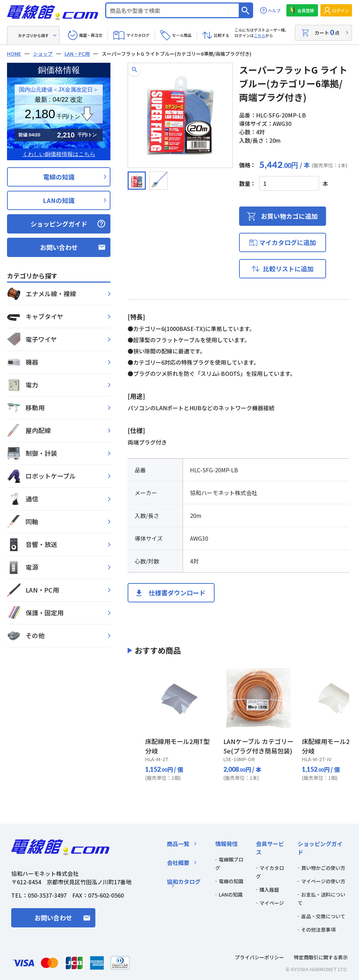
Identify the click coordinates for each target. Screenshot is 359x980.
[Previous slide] (136, 722)
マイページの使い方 (323, 881)
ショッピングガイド (59, 224)
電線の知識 (59, 177)
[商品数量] (289, 183)
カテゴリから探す (33, 35)
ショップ (43, 54)
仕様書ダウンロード (177, 593)
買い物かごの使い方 (323, 868)
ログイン (340, 10)
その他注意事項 (318, 930)
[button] (134, 70)
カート (327, 32)
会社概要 (178, 863)
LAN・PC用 (77, 54)
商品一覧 (178, 844)
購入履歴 (269, 890)
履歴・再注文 (91, 35)
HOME (14, 54)
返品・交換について (323, 916)
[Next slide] (340, 722)
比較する (222, 35)
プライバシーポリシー (259, 957)
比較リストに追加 (288, 269)
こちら (260, 35)
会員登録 (306, 10)
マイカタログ (138, 35)
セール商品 (182, 35)
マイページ (272, 903)
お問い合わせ (59, 247)
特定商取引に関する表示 (321, 957)
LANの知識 (59, 200)
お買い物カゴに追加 (289, 216)
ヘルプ (274, 10)
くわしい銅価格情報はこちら (59, 154)
